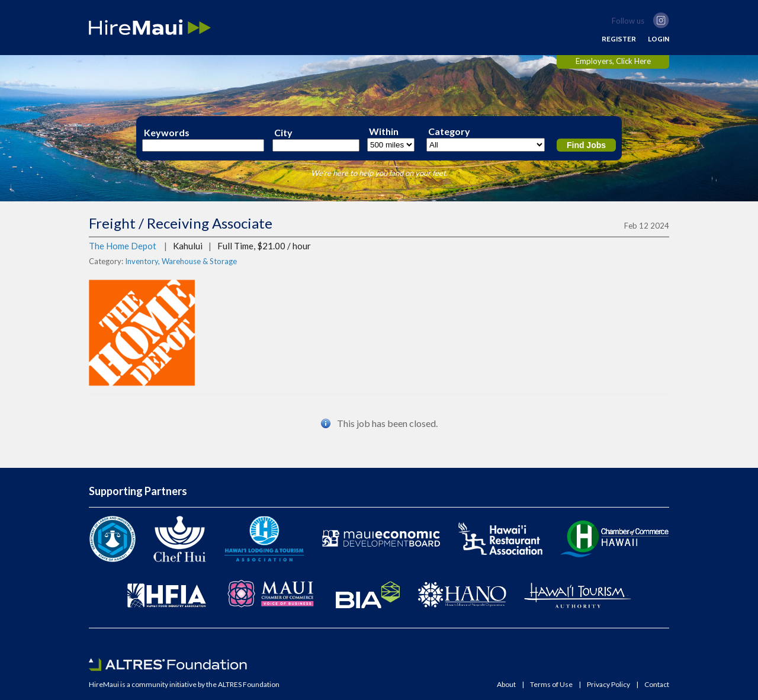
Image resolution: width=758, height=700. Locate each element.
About (506, 685)
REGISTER (619, 39)
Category (449, 131)
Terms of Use (551, 685)
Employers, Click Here (613, 61)
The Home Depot (123, 246)
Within (384, 131)
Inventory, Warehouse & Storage (181, 261)
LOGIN (659, 39)
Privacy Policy (608, 685)
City (283, 133)
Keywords (167, 133)
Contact (657, 685)
